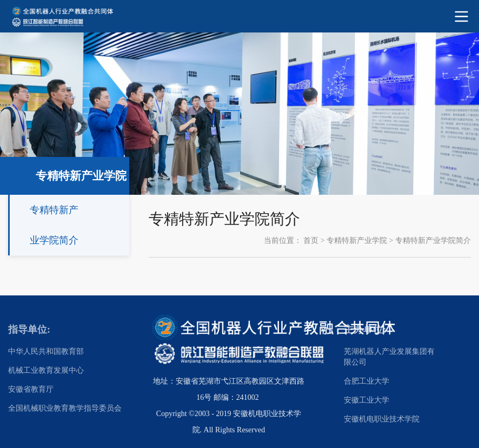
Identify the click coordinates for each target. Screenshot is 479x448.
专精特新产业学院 (357, 241)
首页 (311, 241)
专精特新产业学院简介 (433, 241)
